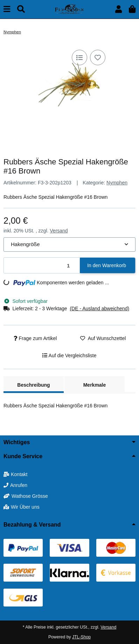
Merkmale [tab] (95, 385)
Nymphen (117, 183)
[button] (119, 9)
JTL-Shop (81, 637)
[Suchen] (21, 9)
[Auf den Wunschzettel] (98, 57)
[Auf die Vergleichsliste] (79, 57)
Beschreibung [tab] (33, 385)
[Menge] (42, 266)
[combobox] (69, 245)
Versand (59, 231)
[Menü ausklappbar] (7, 9)
